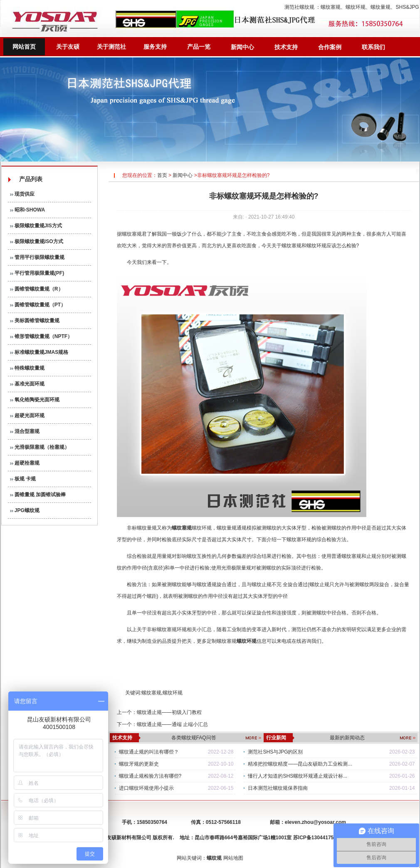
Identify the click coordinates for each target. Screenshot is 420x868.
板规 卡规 (23, 479)
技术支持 (286, 47)
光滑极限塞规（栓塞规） (40, 447)
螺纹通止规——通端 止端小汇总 (172, 724)
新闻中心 (242, 47)
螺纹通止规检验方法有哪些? (150, 776)
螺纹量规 (380, 7)
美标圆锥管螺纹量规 (35, 321)
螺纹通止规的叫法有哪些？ (149, 752)
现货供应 (22, 194)
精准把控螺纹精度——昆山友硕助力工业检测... (300, 764)
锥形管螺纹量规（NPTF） (41, 336)
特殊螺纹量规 (27, 368)
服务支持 (155, 47)
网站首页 (24, 47)
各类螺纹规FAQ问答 (194, 738)
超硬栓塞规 (25, 463)
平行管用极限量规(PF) (37, 273)
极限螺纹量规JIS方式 (36, 226)
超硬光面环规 (27, 415)
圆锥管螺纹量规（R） (37, 289)
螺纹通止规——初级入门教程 (169, 712)
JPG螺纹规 (25, 510)
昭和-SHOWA (28, 210)
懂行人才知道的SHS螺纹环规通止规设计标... (298, 776)
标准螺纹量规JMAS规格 (39, 352)
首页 (162, 175)
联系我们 (373, 47)
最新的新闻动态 (347, 738)
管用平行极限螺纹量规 (37, 257)
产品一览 (199, 47)
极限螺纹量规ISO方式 (37, 241)
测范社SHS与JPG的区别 (275, 752)
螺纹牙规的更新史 (139, 764)
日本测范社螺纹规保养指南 (278, 788)
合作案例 (330, 47)
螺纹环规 (356, 7)
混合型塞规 (25, 431)
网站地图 (233, 858)
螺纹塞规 (331, 7)
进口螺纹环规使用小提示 (146, 788)
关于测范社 (111, 47)
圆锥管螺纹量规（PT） (38, 305)
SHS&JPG (407, 7)
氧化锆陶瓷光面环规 (35, 400)
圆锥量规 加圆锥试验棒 (38, 495)
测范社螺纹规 (299, 7)
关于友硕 (68, 47)
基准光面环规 (27, 384)
